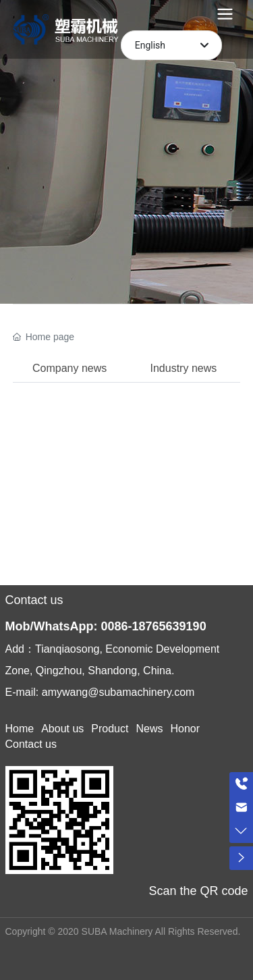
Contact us (31, 744)
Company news (69, 368)
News (149, 729)
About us (62, 729)
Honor (185, 729)
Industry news (184, 368)
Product (110, 729)
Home (20, 729)
